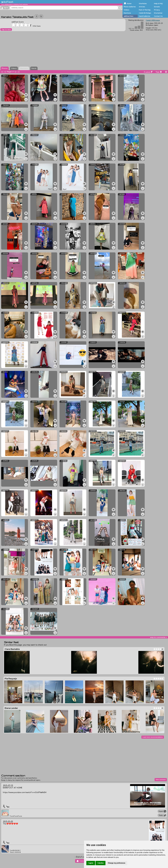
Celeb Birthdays (145, 13)
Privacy (157, 10)
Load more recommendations (153, 737)
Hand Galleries (144, 16)
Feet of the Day (145, 10)
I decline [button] (101, 863)
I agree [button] (91, 863)
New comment (161, 780)
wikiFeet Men (128, 16)
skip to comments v (158, 637)
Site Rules (143, 3)
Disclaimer (158, 13)
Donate (157, 7)
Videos (126, 10)
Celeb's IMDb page (153, 20)
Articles (142, 7)
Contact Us (158, 16)
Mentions (127, 13)
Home (129, 3)
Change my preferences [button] (116, 863)
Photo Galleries (130, 7)
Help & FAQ (158, 3)
